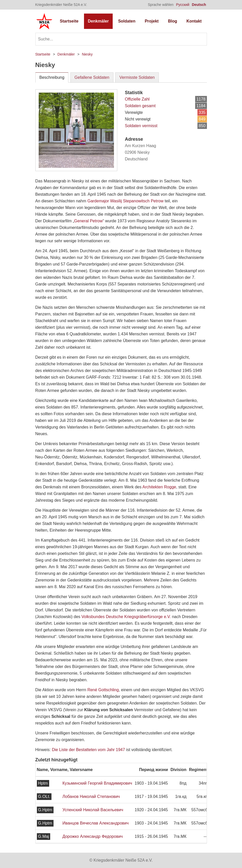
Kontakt (194, 21)
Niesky (87, 54)
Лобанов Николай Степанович (91, 796)
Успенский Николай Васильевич (93, 810)
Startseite (69, 21)
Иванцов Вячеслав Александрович (96, 823)
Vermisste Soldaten (137, 77)
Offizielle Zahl (137, 99)
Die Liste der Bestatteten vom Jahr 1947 (88, 750)
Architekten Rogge (159, 487)
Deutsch (199, 5)
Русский (183, 5)
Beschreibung (52, 77)
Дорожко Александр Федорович (93, 836)
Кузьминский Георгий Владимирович (97, 783)
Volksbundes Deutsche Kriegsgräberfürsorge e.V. (126, 617)
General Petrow (88, 221)
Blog (173, 21)
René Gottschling (103, 690)
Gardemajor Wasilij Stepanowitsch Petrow (125, 201)
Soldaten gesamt (140, 106)
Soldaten (127, 21)
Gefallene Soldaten (92, 77)
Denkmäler (98, 21)
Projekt (152, 21)
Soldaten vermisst (141, 126)
